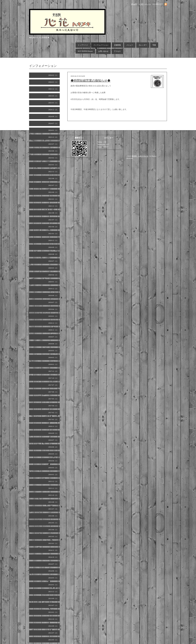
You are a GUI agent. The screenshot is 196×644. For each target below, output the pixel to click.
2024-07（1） (53, 123)
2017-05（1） (53, 399)
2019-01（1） (53, 316)
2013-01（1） (53, 612)
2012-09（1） (53, 626)
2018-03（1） (53, 357)
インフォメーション (101, 45)
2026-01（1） (53, 82)
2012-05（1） (53, 640)
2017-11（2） (53, 371)
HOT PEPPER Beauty (85, 51)
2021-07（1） (53, 220)
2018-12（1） (53, 323)
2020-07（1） (53, 261)
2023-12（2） (53, 137)
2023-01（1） (53, 165)
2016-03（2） (53, 468)
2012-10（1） (53, 619)
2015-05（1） (53, 523)
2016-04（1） (53, 461)
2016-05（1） (53, 454)
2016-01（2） (53, 474)
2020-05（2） (53, 268)
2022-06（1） (53, 192)
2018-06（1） (53, 344)
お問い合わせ (103, 51)
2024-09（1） (53, 116)
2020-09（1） (53, 247)
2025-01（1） (53, 103)
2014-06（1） (53, 571)
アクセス (117, 51)
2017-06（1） (53, 392)
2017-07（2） (53, 385)
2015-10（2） (53, 495)
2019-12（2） (53, 289)
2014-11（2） (53, 550)
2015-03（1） (53, 536)
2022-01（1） (53, 199)
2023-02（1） (53, 158)
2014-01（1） (53, 585)
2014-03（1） (53, 578)
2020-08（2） (53, 254)
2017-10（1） (53, 378)
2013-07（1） (53, 605)
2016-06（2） (53, 447)
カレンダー (143, 45)
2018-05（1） (53, 351)
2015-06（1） (53, 516)
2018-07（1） (53, 337)
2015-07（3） (53, 509)
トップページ (83, 45)
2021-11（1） (53, 206)
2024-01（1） (53, 130)
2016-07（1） (53, 440)
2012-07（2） (53, 633)
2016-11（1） (53, 426)
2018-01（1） (53, 364)
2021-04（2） (53, 227)
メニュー (130, 45)
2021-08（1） (53, 213)
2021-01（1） (53, 233)
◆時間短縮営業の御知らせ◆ (90, 80)
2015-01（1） (53, 543)
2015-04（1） (53, 530)
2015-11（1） (53, 488)
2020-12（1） (53, 240)
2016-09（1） (53, 433)
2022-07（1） (53, 185)
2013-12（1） (53, 592)
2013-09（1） (53, 598)
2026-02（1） (53, 75)
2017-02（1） (53, 413)
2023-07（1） (53, 144)
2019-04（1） (53, 309)
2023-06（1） (53, 151)
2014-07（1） (53, 564)
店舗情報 (117, 45)
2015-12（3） (53, 481)
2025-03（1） (53, 96)
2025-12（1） (53, 89)
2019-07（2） (53, 302)
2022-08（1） (53, 178)
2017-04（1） (53, 406)
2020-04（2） (53, 275)
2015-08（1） (53, 502)
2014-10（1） (53, 557)
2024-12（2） (53, 110)
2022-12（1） (53, 172)
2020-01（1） (53, 282)
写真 (154, 45)
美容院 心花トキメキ (140, 156)
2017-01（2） (53, 419)
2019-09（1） (53, 295)
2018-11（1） (53, 330)
